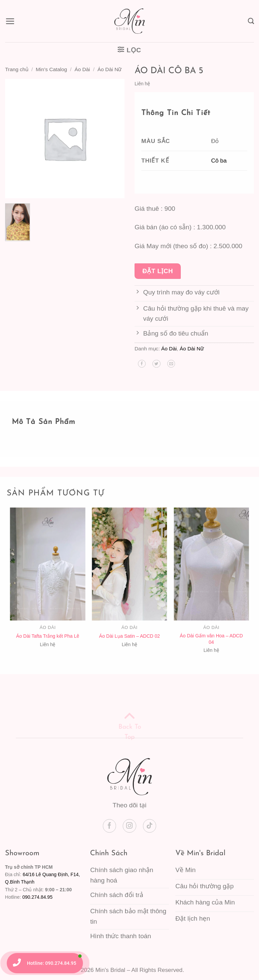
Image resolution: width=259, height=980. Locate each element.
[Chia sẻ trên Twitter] (156, 364)
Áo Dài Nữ (109, 69)
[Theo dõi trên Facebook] (110, 826)
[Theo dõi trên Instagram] (129, 826)
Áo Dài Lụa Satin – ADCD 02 (129, 636)
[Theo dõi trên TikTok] (150, 826)
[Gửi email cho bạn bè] (171, 364)
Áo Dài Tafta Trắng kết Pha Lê (48, 636)
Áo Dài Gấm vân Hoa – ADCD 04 (211, 639)
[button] (10, 21)
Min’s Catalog (51, 69)
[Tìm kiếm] (251, 21)
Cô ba (219, 161)
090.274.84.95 (37, 897)
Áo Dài (82, 69)
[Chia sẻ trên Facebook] (142, 364)
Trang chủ (17, 69)
